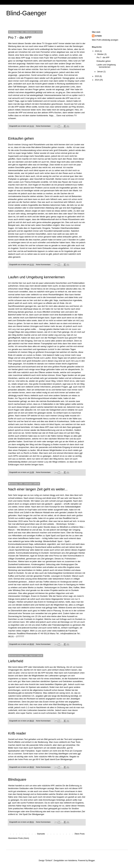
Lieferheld (16, 661)
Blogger (92, 861)
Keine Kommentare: (44, 126)
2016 (97, 51)
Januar (100, 72)
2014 (97, 80)
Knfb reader (17, 733)
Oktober (101, 54)
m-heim (98, 36)
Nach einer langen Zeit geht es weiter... (38, 489)
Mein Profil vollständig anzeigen (105, 40)
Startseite (41, 834)
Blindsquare (17, 779)
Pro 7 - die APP (20, 38)
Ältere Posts (80, 834)
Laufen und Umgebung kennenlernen (36, 277)
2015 (97, 76)
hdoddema (73, 861)
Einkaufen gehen (21, 138)
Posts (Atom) (24, 838)
